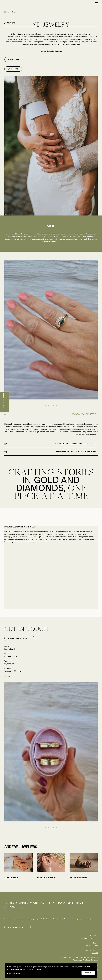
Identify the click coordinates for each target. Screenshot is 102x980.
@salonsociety (92, 946)
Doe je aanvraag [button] (18, 927)
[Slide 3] (51, 405)
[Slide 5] (56, 405)
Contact (95, 953)
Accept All (88, 973)
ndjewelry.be (9, 664)
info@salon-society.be (89, 938)
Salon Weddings (56, 51)
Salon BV (67, 958)
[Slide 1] (46, 405)
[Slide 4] (54, 405)
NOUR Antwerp (78, 878)
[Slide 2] (48, 405)
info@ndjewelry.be (11, 649)
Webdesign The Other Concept (85, 960)
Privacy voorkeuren (13, 973)
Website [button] (13, 69)
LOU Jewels (11, 878)
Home (7, 12)
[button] (96, 3)
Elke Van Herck (46, 878)
